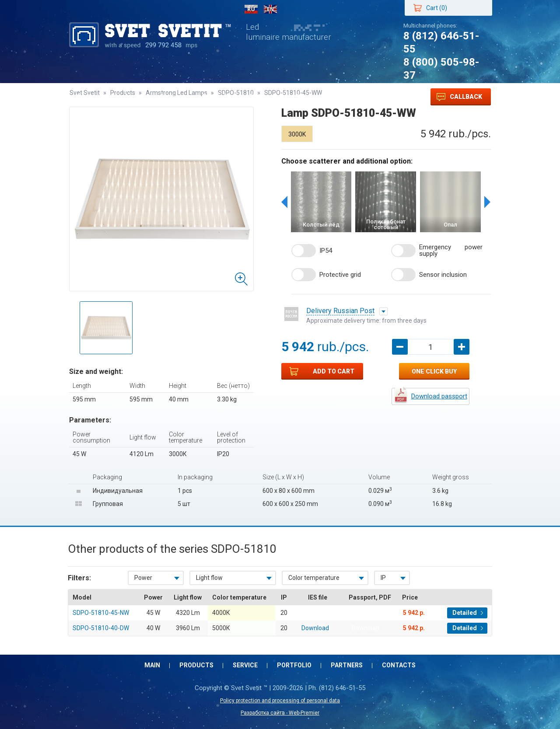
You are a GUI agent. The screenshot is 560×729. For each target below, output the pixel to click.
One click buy (434, 371)
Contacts (311, 97)
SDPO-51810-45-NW (101, 613)
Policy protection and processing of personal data (280, 701)
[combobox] (156, 578)
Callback (459, 97)
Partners (263, 97)
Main (86, 97)
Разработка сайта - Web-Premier (280, 713)
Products (127, 97)
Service (172, 97)
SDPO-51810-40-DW (101, 628)
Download (366, 613)
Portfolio (217, 97)
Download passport (439, 396)
